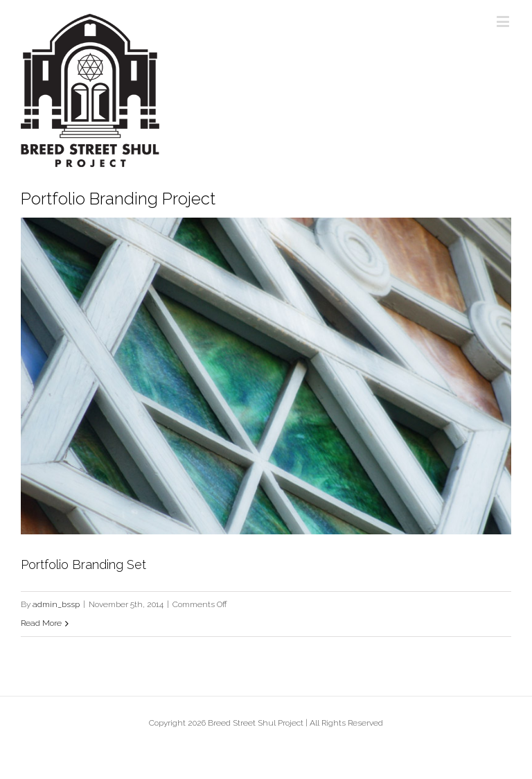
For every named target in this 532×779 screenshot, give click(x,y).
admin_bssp (56, 604)
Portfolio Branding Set (83, 564)
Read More (41, 623)
